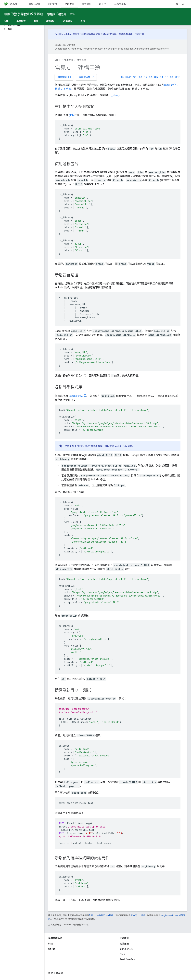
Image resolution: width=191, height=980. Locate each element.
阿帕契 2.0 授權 (138, 915)
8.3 (167, 77)
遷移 (83, 21)
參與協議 (128, 34)
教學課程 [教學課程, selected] (68, 21)
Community (120, 4)
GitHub (180, 4)
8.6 (151, 77)
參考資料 (87, 4)
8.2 (172, 77)
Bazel (57, 60)
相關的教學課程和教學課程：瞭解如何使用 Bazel (40, 14)
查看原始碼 (87, 77)
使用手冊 (69, 60)
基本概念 (21, 21)
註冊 (142, 34)
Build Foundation (63, 34)
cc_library (114, 95)
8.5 (156, 77)
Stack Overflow (127, 959)
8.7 (146, 77)
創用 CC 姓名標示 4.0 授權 (101, 915)
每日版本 (126, 77)
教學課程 (81, 60)
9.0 (140, 77)
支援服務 (124, 944)
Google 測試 (76, 396)
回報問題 (64, 77)
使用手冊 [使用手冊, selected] (69, 4)
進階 (36, 21)
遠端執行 (51, 21)
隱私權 (59, 973)
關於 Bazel (34, 4)
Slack (122, 954)
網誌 (51, 944)
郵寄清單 (112, 34)
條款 (51, 973)
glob (71, 115)
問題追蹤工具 (127, 949)
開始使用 (52, 4)
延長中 (102, 4)
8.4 (161, 77)
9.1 (135, 77)
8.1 (178, 77)
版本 (6, 21)
